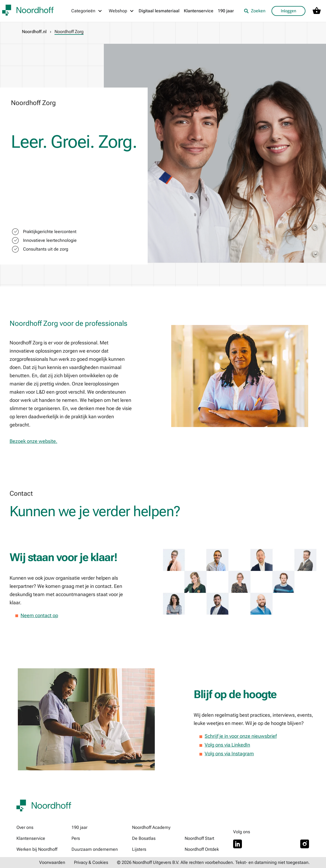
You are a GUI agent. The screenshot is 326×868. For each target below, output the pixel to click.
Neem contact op (39, 615)
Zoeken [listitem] (255, 11)
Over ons (25, 827)
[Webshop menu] (121, 11)
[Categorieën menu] (87, 11)
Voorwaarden (52, 862)
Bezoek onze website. (33, 441)
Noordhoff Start (199, 838)
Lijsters (139, 849)
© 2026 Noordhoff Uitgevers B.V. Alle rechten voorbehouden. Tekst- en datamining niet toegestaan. (213, 862)
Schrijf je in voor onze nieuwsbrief (241, 736)
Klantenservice (199, 11)
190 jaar (226, 11)
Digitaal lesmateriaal (159, 11)
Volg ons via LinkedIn (227, 745)
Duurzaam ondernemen (95, 849)
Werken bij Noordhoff (37, 849)
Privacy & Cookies (91, 862)
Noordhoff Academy (151, 827)
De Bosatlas (144, 838)
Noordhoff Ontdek (202, 849)
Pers (76, 838)
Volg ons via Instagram (229, 754)
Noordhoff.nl (34, 32)
